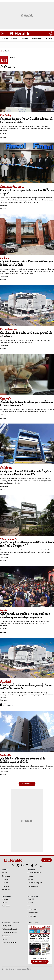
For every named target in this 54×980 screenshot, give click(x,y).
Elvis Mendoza (4, 134)
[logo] (18, 860)
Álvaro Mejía (3, 700)
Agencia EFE (3, 629)
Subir (47, 860)
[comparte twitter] (14, 67)
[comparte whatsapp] (1, 67)
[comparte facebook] (5, 67)
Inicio (2, 51)
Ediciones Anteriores (40, 962)
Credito (8, 51)
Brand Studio (3, 205)
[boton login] (51, 33)
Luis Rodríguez (4, 277)
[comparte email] (9, 67)
